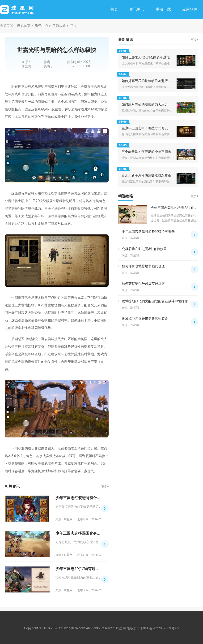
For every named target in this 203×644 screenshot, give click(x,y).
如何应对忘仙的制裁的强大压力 (145, 104)
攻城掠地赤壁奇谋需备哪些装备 (145, 319)
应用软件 (190, 9)
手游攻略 (59, 26)
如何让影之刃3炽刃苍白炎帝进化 (146, 57)
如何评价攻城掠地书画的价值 (143, 266)
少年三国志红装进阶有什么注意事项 (86, 498)
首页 (114, 9)
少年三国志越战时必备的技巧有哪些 (148, 231)
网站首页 (24, 26)
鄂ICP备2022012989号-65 (160, 628)
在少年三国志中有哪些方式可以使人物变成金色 (156, 128)
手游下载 (163, 9)
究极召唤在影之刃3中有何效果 (144, 249)
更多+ (105, 487)
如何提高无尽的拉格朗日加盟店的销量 (150, 81)
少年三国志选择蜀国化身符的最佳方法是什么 (93, 533)
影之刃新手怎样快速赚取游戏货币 (146, 175)
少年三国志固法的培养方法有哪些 (176, 208)
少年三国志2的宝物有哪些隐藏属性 (85, 569)
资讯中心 (137, 9)
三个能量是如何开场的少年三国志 (146, 152)
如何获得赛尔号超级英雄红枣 (143, 284)
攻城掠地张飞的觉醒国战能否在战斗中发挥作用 (156, 301)
